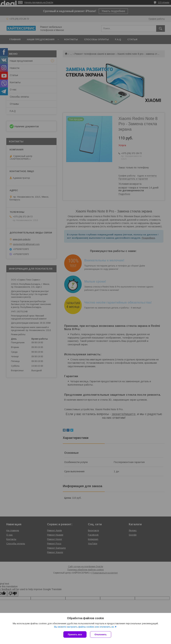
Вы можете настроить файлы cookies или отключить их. (84, 627)
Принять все (75, 634)
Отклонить (101, 634)
